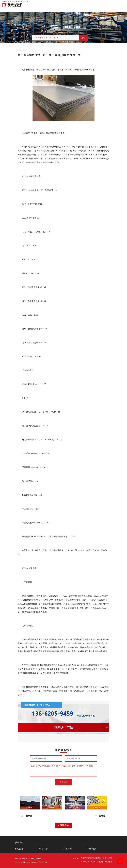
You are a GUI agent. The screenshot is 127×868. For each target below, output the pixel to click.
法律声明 (100, 862)
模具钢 (94, 155)
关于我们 (90, 2)
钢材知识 (122, 2)
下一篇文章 (100, 816)
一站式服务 (113, 2)
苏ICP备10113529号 (88, 862)
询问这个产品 (64, 728)
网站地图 (108, 862)
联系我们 (105, 2)
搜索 (83, 38)
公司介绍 (19, 849)
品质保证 (97, 2)
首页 (83, 2)
